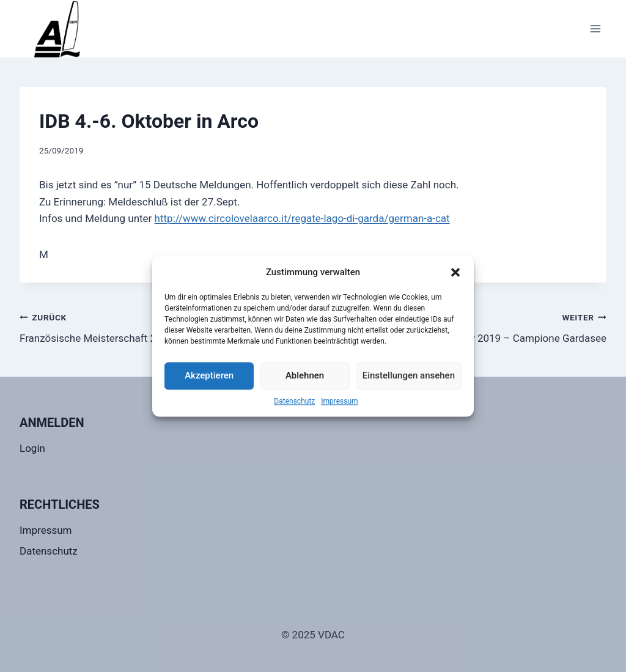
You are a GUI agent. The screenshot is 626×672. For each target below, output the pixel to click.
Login (32, 448)
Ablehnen (305, 375)
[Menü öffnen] (595, 28)
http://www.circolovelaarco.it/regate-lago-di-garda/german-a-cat (302, 218)
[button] (455, 272)
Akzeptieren (209, 375)
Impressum (339, 401)
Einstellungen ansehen (409, 375)
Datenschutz (294, 401)
